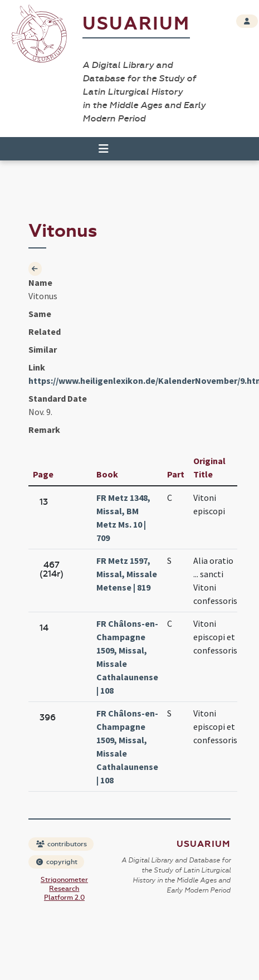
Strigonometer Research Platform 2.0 (64, 889)
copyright (57, 862)
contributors (62, 844)
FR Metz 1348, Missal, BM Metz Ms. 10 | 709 (123, 518)
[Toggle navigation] (104, 149)
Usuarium (136, 24)
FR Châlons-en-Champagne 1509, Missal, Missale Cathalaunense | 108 (127, 657)
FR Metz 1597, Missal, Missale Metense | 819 (127, 574)
